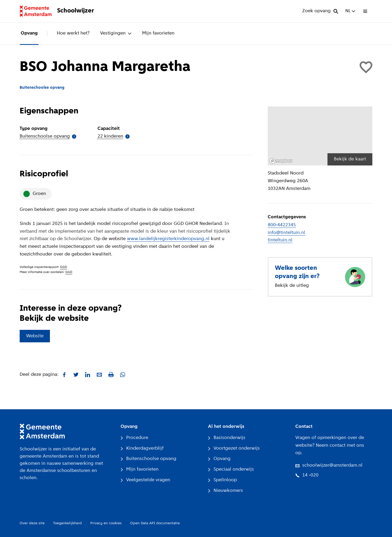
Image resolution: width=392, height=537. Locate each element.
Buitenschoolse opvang (148, 459)
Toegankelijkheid (67, 523)
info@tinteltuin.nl (286, 233)
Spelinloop (222, 480)
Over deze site (32, 523)
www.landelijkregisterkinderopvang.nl (168, 239)
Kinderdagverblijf (142, 448)
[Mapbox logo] (281, 161)
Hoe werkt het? (73, 33)
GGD (63, 267)
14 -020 (307, 475)
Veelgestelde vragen (145, 480)
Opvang (29, 33)
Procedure (134, 438)
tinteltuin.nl (280, 240)
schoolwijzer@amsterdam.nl (329, 465)
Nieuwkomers (225, 491)
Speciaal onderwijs (231, 469)
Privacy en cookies (106, 523)
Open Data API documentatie (155, 523)
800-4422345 (282, 225)
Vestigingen (116, 33)
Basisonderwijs (227, 438)
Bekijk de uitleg (292, 286)
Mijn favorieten (158, 33)
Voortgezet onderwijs (234, 448)
